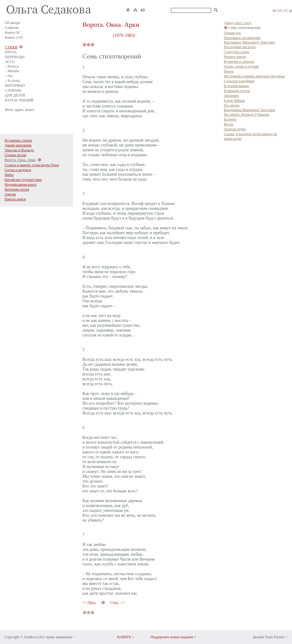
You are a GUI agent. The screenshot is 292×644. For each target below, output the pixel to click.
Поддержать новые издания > (173, 637)
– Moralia (12, 71)
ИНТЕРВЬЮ (15, 86)
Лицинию (231, 96)
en (280, 10)
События (12, 28)
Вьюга (229, 71)
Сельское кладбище (239, 81)
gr (290, 10)
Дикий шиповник (18, 145)
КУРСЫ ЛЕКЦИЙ (19, 100)
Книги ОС (13, 33)
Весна (229, 124)
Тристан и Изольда (19, 150)
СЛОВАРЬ (13, 90)
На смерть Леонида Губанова (246, 114)
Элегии (10, 194)
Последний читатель (240, 47)
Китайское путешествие (23, 180)
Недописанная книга (21, 185)
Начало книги (15, 199)
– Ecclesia (12, 81)
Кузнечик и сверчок (239, 62)
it (285, 10)
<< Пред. (90, 603)
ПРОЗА (11, 52)
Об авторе (13, 23)
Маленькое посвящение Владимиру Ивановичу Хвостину (250, 40)
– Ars (9, 76)
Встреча (230, 119)
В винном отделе (237, 91)
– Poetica (12, 66)
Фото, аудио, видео (19, 110)
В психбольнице (236, 86)
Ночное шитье (235, 57)
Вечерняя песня (17, 189)
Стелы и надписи (18, 170)
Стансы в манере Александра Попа (32, 165)
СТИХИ (11, 47)
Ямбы (9, 175)
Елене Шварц (234, 100)
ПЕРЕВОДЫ (15, 57)
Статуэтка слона (236, 52)
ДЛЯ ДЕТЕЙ (15, 95)
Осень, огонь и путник (241, 66)
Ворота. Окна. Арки (20, 160)
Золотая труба (235, 129)
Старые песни (15, 155)
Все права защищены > (57, 637)
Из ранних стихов (18, 140)
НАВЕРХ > (125, 637)
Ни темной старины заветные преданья (254, 76)
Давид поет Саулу (238, 23)
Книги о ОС (14, 37)
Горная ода (232, 33)
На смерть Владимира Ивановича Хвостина (249, 108)
